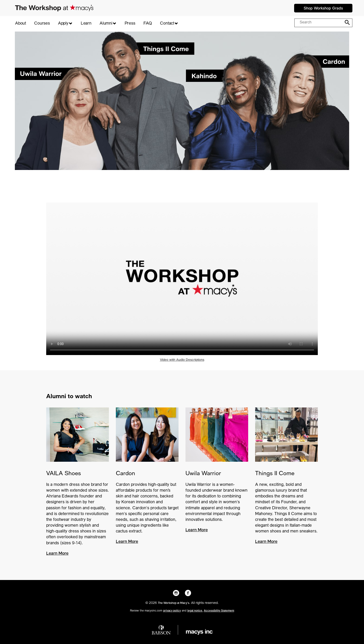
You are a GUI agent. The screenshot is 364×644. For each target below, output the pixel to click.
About (21, 24)
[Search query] (319, 23)
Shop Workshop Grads (323, 9)
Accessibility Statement (219, 611)
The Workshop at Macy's (174, 603)
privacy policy (172, 611)
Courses (42, 24)
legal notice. (195, 611)
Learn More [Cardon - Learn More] (127, 542)
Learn (86, 24)
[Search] (346, 22)
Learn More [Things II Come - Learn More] (266, 542)
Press (130, 24)
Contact (167, 24)
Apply (63, 24)
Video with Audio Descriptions (182, 360)
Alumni (106, 24)
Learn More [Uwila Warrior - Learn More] (197, 530)
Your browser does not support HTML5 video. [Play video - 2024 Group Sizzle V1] (182, 279)
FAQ (148, 24)
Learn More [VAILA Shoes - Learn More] (57, 554)
